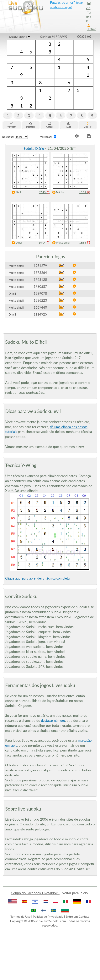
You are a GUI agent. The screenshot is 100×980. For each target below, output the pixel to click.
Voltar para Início (75, 893)
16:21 (85, 192)
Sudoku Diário (34, 149)
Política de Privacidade (48, 916)
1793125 (40, 280)
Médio (57, 192)
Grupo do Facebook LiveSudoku (35, 893)
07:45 (44, 192)
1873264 (40, 273)
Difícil (16, 243)
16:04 (44, 242)
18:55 (85, 242)
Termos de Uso (20, 916)
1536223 (40, 300)
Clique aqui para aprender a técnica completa (37, 578)
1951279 (40, 266)
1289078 (40, 293)
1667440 (40, 307)
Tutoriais (89, 17)
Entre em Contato (78, 916)
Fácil (15, 192)
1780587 (40, 286)
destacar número (53, 721)
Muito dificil (18, 37)
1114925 (40, 314)
